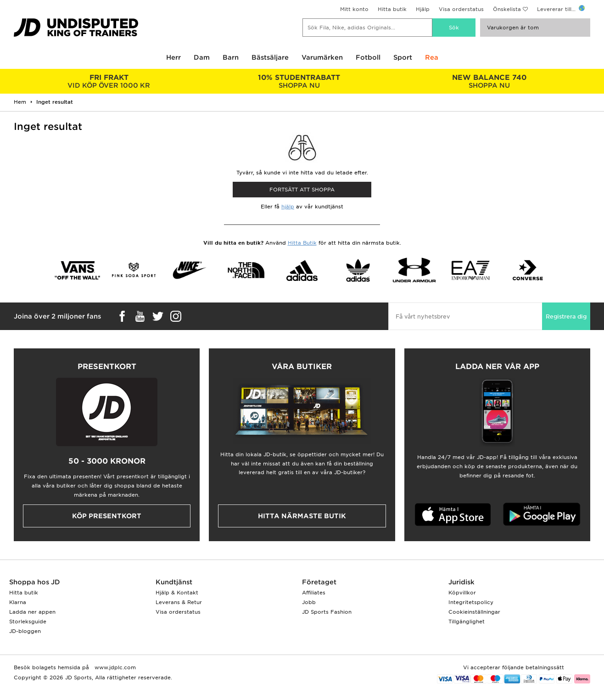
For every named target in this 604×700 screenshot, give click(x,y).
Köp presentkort (107, 516)
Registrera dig (566, 316)
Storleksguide (28, 622)
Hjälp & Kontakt (177, 593)
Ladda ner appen (32, 612)
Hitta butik (392, 9)
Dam (202, 57)
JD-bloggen (25, 631)
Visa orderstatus (461, 9)
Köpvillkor (462, 593)
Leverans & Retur (179, 602)
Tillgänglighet (467, 622)
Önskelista (507, 9)
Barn (231, 57)
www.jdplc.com (114, 667)
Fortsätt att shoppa (302, 190)
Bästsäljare (270, 57)
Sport (403, 57)
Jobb (309, 602)
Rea (432, 57)
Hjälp (423, 9)
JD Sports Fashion (327, 612)
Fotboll (368, 57)
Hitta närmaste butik (302, 516)
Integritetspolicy (471, 602)
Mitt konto (354, 9)
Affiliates (314, 593)
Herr (173, 57)
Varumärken (322, 57)
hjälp (288, 207)
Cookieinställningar (474, 612)
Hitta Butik (302, 243)
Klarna (18, 602)
